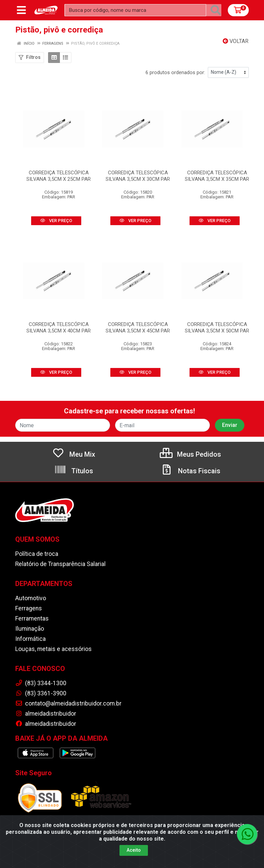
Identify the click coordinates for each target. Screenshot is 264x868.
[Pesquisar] (216, 10)
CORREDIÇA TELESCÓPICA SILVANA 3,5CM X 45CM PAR (138, 328)
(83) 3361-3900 (41, 693)
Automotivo (31, 598)
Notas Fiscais (191, 471)
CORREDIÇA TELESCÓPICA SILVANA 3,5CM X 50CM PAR (217, 328)
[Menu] (21, 10)
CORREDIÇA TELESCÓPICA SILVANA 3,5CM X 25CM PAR (59, 176)
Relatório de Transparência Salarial (60, 564)
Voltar (236, 41)
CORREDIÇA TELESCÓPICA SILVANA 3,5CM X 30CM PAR (138, 176)
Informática (30, 639)
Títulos (74, 471)
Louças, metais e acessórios (53, 649)
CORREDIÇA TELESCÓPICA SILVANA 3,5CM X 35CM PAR (217, 176)
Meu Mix (74, 454)
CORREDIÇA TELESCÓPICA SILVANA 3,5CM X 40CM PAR (59, 328)
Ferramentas (32, 619)
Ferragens (29, 608)
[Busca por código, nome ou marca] (135, 10)
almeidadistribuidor (46, 714)
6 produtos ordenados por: (175, 72)
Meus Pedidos (190, 454)
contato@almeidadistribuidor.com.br (68, 703)
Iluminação (30, 629)
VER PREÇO (56, 221)
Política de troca (37, 554)
